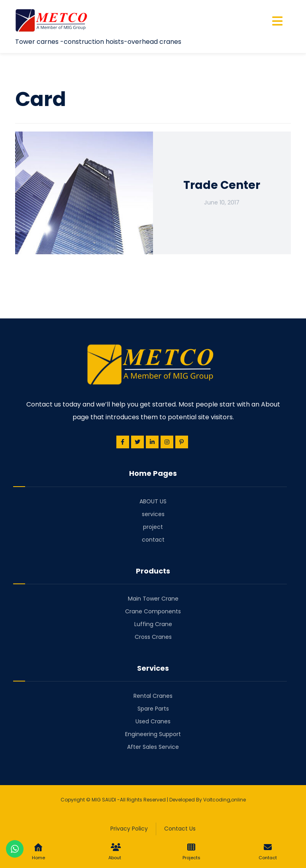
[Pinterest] (182, 442)
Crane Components (153, 611)
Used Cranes (153, 721)
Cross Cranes (153, 637)
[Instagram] (167, 442)
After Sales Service (153, 747)
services (153, 514)
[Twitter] (137, 442)
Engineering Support (153, 734)
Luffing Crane (153, 624)
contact (153, 540)
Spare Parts (153, 709)
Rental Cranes (153, 696)
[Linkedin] (152, 442)
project (153, 527)
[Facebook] (123, 442)
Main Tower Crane (153, 599)
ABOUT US (153, 501)
